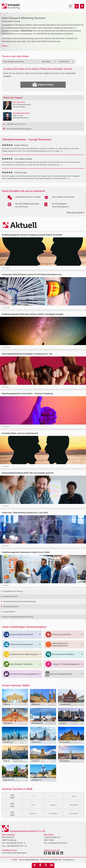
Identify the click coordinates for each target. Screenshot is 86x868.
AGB (14, 860)
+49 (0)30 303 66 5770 (57, 843)
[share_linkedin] (52, 865)
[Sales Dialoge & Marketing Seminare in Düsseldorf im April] (77, 6)
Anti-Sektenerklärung (29, 860)
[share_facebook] (40, 865)
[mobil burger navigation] (71, 6)
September (74, 805)
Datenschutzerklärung (51, 860)
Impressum (69, 860)
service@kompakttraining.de (14, 853)
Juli (33, 805)
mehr (5, 46)
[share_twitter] (46, 865)
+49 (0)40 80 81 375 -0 (15, 843)
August (53, 805)
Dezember (74, 814)
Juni (74, 796)
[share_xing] (35, 865)
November (53, 814)
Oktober (33, 814)
